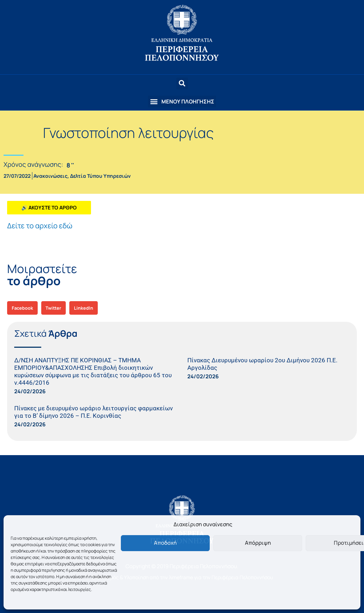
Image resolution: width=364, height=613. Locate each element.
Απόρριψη (258, 543)
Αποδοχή (165, 543)
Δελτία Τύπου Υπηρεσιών (100, 176)
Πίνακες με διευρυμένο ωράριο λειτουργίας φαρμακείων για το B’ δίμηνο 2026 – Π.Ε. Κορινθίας (93, 412)
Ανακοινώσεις (50, 176)
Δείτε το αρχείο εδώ (40, 226)
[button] (182, 102)
